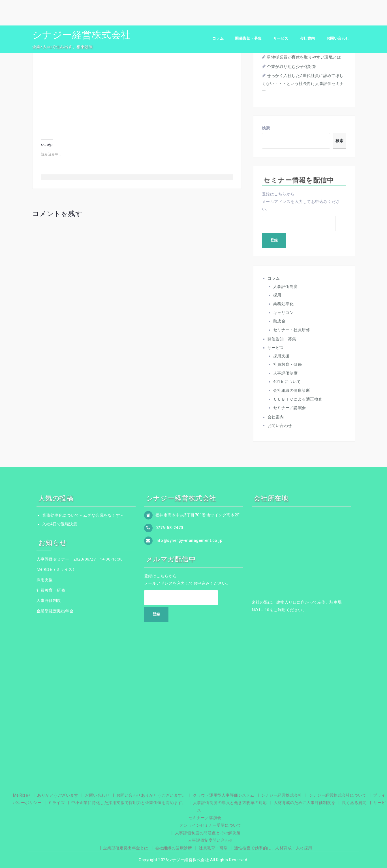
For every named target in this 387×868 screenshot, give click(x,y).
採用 (277, 295)
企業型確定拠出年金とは (126, 848)
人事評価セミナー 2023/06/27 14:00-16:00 (80, 559)
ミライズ (56, 803)
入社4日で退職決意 (60, 524)
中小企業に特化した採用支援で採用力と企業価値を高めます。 (129, 803)
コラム (218, 38)
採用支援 (281, 356)
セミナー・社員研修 (292, 330)
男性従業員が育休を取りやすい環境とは (304, 57)
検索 (266, 128)
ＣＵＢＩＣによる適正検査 (298, 399)
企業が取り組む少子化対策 (292, 67)
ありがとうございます (58, 795)
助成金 (279, 321)
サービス (281, 38)
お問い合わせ (338, 38)
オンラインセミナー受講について (211, 825)
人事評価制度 (286, 287)
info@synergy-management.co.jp (189, 540)
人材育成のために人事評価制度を (305, 803)
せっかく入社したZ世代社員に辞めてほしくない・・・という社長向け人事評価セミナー (303, 83)
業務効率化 (284, 304)
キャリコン (284, 313)
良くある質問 (354, 803)
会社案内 (307, 38)
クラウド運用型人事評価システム (224, 795)
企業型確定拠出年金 (55, 611)
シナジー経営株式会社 (82, 35)
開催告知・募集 (248, 38)
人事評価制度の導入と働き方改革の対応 (230, 803)
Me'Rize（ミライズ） (57, 569)
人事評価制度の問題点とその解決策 (208, 833)
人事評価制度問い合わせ (211, 840)
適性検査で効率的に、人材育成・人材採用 (273, 848)
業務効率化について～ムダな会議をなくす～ (83, 515)
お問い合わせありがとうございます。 (151, 795)
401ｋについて (287, 382)
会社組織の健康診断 (292, 390)
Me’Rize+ (22, 795)
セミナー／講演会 (290, 408)
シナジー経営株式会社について (338, 795)
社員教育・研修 (288, 364)
